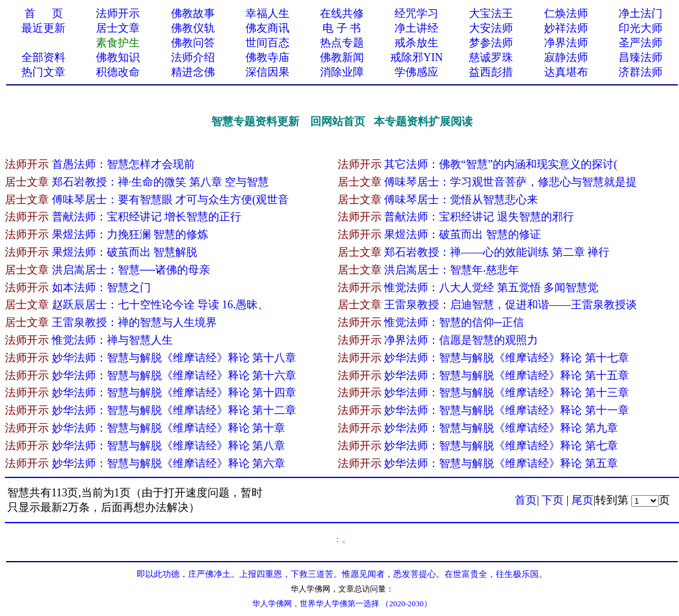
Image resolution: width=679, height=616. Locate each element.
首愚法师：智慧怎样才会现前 (123, 164)
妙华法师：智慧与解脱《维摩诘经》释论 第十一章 (507, 410)
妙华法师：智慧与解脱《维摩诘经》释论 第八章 (170, 446)
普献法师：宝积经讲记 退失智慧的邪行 (479, 217)
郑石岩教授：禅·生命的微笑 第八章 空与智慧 (161, 182)
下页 (553, 500)
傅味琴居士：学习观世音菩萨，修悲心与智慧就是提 (510, 182)
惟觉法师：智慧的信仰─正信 (454, 322)
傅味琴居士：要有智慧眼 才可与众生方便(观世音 (171, 200)
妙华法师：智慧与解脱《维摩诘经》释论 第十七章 (507, 358)
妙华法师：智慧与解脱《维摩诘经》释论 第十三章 (507, 393)
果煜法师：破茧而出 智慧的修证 (463, 234)
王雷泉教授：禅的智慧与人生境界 (134, 322)
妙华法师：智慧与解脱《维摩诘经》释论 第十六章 (174, 375)
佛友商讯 (267, 28)
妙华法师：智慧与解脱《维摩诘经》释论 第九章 (502, 428)
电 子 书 (342, 28)
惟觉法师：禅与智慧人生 (112, 340)
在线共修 (342, 13)
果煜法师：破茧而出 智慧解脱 (125, 252)
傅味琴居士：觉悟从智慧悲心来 (461, 200)
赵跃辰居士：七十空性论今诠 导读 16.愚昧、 (161, 305)
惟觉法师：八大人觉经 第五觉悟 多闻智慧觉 (491, 288)
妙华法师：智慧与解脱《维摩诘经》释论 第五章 (502, 463)
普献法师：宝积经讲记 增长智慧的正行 (147, 217)
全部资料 (43, 57)
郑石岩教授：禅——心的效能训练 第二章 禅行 (498, 252)
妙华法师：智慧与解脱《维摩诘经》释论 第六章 (170, 463)
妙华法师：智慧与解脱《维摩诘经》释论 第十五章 (507, 375)
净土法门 (641, 13)
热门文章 (43, 72)
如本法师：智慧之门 (101, 288)
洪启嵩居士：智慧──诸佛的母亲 (131, 270)
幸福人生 (267, 13)
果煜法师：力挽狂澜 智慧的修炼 (130, 234)
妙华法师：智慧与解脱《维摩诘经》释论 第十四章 (174, 393)
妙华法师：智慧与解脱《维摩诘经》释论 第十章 (170, 428)
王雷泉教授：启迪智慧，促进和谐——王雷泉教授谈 (510, 305)
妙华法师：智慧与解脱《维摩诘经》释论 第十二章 (174, 410)
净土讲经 (416, 28)
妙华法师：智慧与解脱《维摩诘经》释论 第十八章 (174, 358)
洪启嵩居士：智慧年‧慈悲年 (452, 270)
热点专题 (342, 43)
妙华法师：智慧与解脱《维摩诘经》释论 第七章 (502, 446)
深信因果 (267, 72)
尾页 (583, 500)
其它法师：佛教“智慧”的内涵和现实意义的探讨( (501, 164)
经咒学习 (416, 13)
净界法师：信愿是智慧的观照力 (461, 340)
